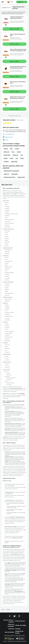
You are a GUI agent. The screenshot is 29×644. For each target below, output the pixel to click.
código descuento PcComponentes (11, 171)
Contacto (18, 629)
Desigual (6, 149)
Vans (22, 155)
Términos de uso (20, 621)
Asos (17, 158)
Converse (17, 149)
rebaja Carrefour (21, 177)
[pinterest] (19, 616)
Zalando (6, 158)
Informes (11, 629)
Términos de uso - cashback (9, 621)
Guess (13, 152)
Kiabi (11, 149)
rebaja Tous (6, 174)
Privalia (11, 158)
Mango (22, 158)
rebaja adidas (14, 174)
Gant (6, 140)
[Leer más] (26, 22)
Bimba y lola (6, 152)
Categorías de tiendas (19, 632)
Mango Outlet (14, 162)
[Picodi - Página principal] (10, 2)
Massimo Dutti (7, 155)
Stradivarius (15, 155)
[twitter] (14, 616)
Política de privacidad (11, 625)
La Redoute (6, 162)
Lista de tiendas (9, 632)
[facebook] (10, 616)
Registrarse (20, 2)
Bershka (19, 152)
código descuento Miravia (9, 177)
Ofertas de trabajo (21, 625)
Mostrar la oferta (14, 44)
